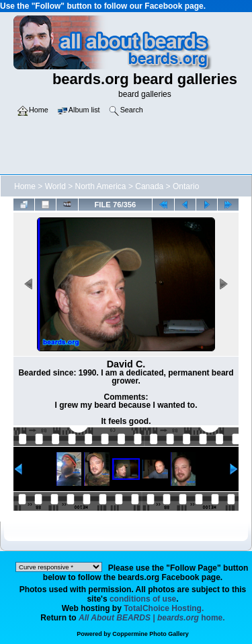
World (55, 186)
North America (101, 186)
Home (25, 186)
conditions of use (143, 599)
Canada (149, 186)
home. (152, 618)
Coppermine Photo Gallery (151, 634)
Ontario (186, 186)
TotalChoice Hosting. (164, 608)
